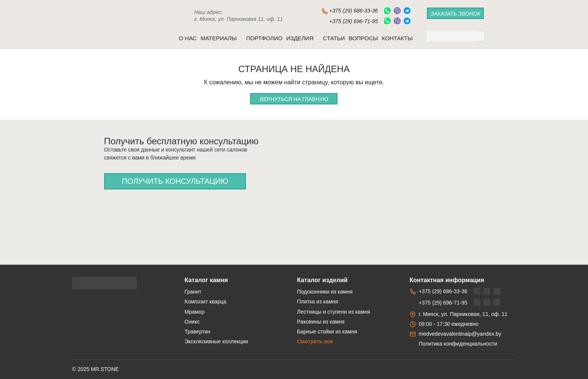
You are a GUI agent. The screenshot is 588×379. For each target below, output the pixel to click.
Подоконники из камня (325, 292)
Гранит (193, 292)
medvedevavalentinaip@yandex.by (460, 334)
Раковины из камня (321, 322)
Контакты (397, 38)
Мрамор (195, 312)
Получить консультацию (175, 181)
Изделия (303, 38)
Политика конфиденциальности (458, 344)
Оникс (192, 322)
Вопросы (363, 38)
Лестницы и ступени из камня (334, 312)
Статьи (334, 38)
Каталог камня (206, 280)
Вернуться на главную (294, 99)
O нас (188, 38)
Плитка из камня (318, 302)
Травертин (198, 332)
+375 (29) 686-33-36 (353, 11)
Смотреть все (315, 341)
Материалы (222, 38)
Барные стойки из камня (327, 332)
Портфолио (264, 38)
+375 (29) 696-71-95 (353, 21)
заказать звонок (456, 14)
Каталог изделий (323, 280)
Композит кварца (206, 302)
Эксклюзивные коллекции (216, 341)
